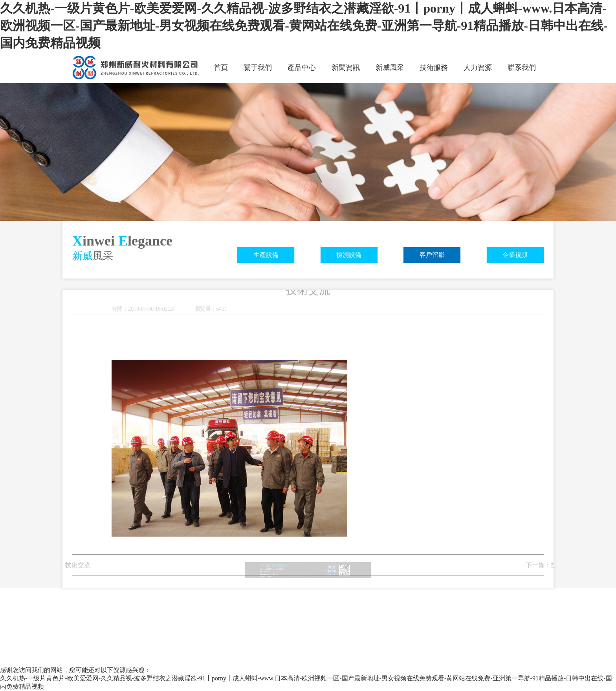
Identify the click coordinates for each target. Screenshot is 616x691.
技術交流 (64, 565)
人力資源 (478, 68)
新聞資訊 (346, 68)
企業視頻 (515, 255)
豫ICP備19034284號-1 (277, 581)
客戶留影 (432, 255)
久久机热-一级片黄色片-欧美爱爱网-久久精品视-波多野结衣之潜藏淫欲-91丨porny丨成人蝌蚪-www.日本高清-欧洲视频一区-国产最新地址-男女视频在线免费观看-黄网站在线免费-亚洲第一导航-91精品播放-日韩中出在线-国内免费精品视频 (304, 26)
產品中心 (302, 68)
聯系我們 (522, 68)
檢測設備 (349, 255)
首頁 (221, 68)
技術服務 (434, 68)
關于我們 (258, 68)
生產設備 (266, 255)
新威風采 (390, 68)
